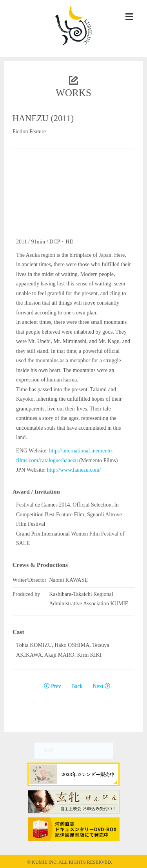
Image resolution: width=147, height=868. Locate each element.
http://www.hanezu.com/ (74, 470)
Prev (52, 686)
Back (77, 686)
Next (101, 686)
